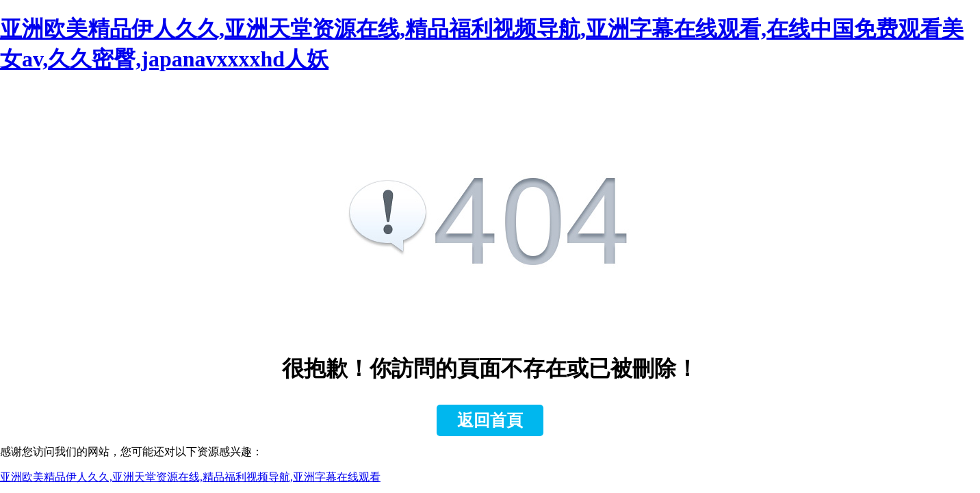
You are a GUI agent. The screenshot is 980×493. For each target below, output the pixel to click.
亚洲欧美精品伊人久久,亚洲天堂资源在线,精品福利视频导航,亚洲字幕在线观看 (190, 477)
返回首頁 (490, 420)
